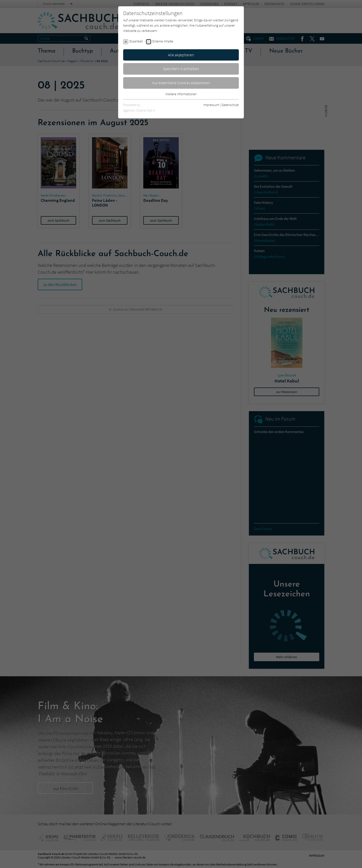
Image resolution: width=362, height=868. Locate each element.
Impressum (211, 105)
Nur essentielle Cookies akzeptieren (181, 83)
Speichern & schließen (181, 69)
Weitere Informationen (181, 94)
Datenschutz (230, 105)
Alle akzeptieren (181, 55)
